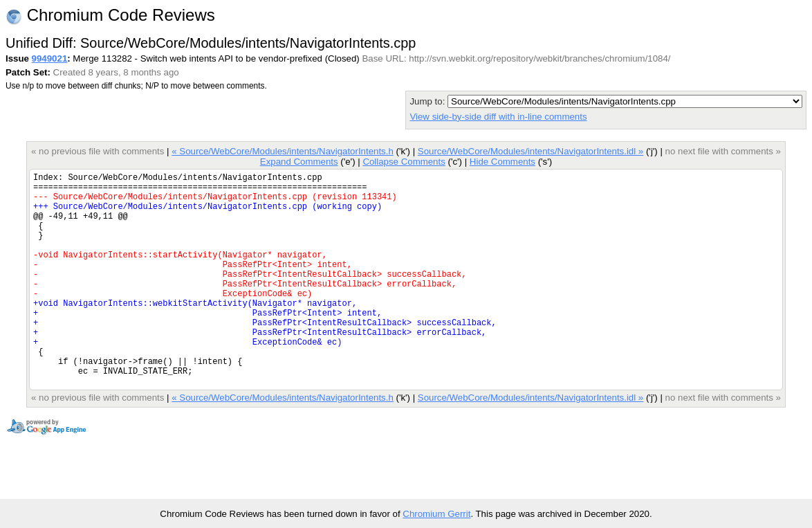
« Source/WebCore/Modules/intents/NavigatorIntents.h (283, 151)
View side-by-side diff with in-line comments (498, 117)
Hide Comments (502, 162)
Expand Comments (299, 162)
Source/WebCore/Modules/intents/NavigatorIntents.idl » (530, 151)
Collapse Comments (404, 162)
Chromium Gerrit (436, 514)
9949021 (50, 58)
